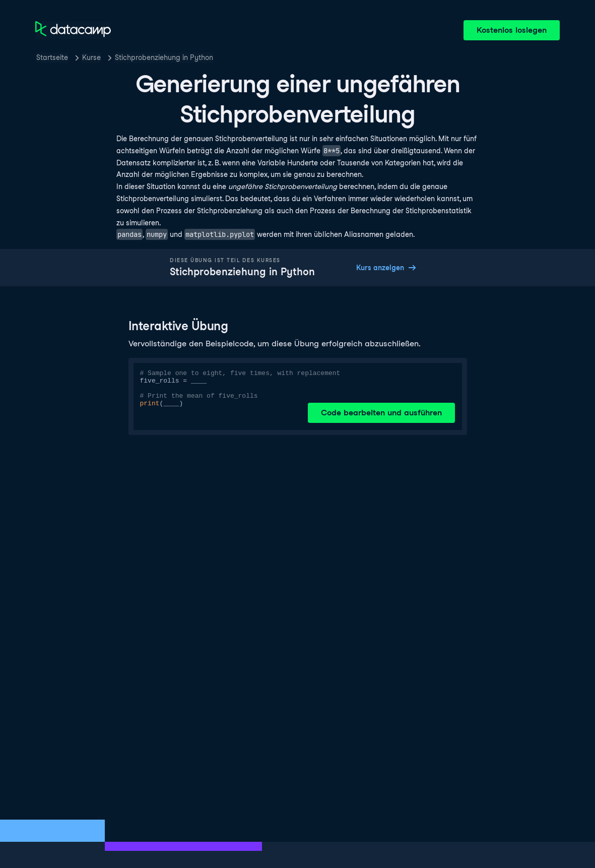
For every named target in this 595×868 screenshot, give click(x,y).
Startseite (52, 57)
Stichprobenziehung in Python (164, 57)
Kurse (91, 57)
